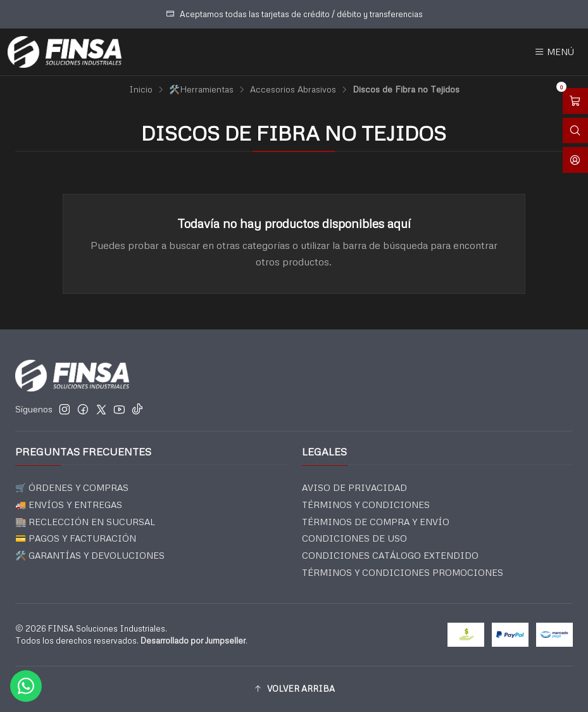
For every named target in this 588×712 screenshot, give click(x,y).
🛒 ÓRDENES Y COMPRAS (72, 487)
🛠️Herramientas (201, 89)
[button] (294, 689)
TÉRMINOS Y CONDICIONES (366, 505)
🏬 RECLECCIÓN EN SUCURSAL (85, 522)
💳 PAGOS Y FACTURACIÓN (76, 538)
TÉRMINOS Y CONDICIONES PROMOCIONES (403, 572)
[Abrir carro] (575, 101)
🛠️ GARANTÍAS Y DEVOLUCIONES (90, 555)
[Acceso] (575, 160)
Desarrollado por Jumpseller (193, 640)
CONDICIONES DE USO (354, 538)
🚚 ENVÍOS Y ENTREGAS (69, 505)
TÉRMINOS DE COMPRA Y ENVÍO (376, 522)
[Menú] (554, 52)
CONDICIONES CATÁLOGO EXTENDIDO (390, 555)
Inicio (141, 89)
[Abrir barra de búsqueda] (575, 131)
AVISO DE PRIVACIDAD (354, 487)
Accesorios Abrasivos (293, 89)
